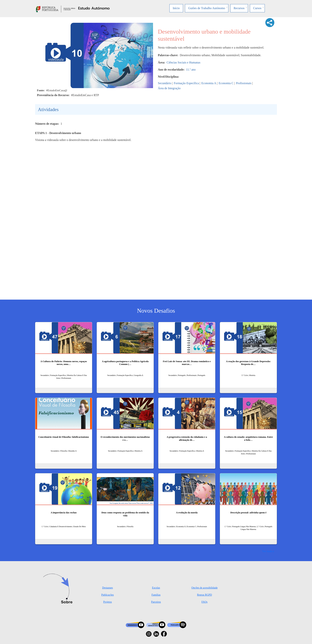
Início (176, 8)
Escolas (156, 588)
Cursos (257, 8)
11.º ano (191, 70)
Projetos (107, 602)
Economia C (226, 83)
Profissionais (244, 83)
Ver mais (267, 551)
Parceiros (156, 602)
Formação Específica (186, 83)
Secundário (165, 83)
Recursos (239, 8)
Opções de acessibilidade (204, 588)
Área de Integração (169, 88)
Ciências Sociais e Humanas (184, 62)
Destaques (107, 588)
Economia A (209, 83)
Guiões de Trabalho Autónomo (207, 8)
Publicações (108, 595)
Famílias (156, 595)
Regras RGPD (205, 595)
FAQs (205, 602)
